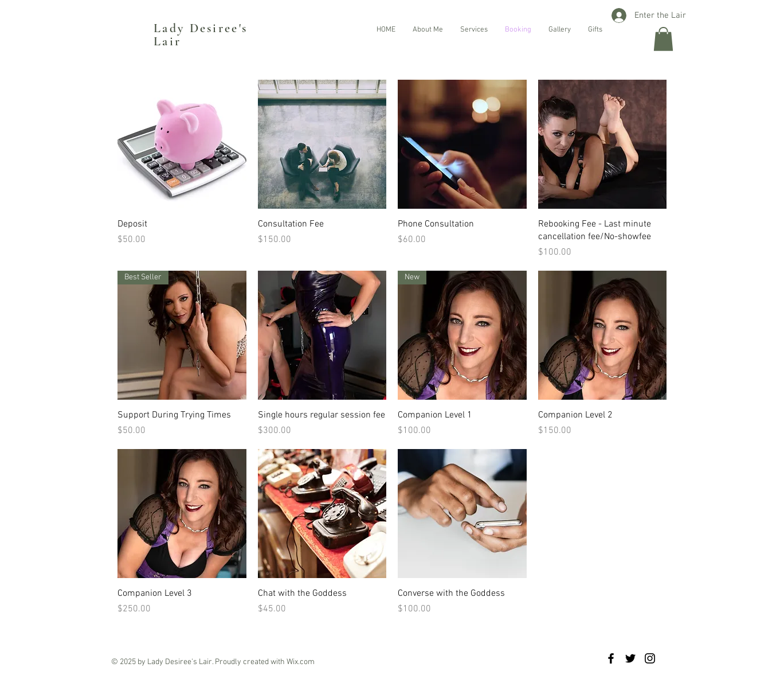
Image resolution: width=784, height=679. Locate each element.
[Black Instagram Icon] (650, 658)
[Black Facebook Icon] (611, 658)
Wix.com (301, 662)
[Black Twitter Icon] (630, 658)
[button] (663, 39)
